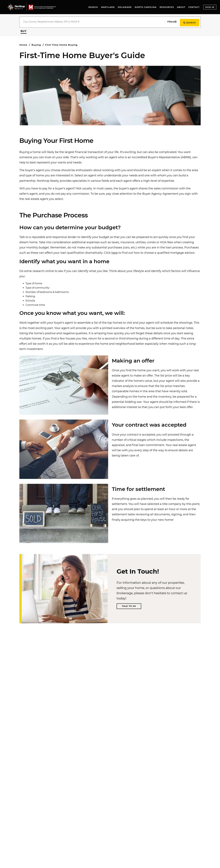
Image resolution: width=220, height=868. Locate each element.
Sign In (210, 7)
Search (93, 7)
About (181, 7)
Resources (167, 7)
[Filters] (170, 22)
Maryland (108, 7)
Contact (194, 7)
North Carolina (146, 7)
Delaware (125, 7)
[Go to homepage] (34, 7)
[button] (24, 30)
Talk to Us (129, 605)
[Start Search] (189, 22)
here (115, 252)
